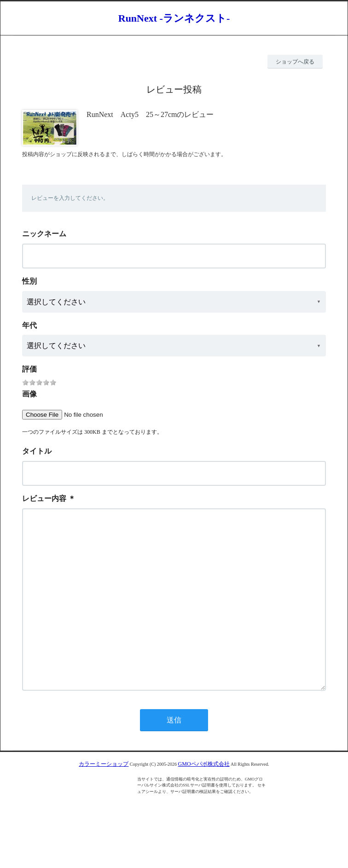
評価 (29, 369)
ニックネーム (44, 234)
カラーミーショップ (104, 801)
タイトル (37, 451)
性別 (29, 281)
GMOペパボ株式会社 (204, 801)
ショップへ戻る (295, 62)
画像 (29, 394)
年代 (29, 325)
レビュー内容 (44, 498)
